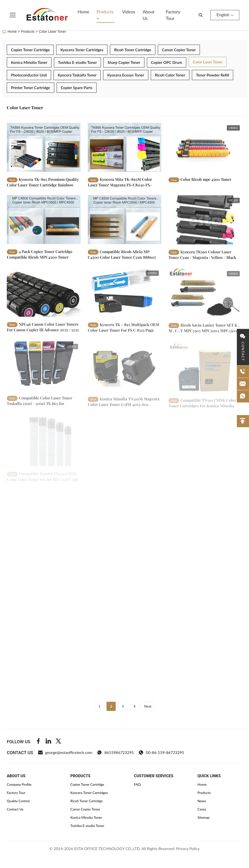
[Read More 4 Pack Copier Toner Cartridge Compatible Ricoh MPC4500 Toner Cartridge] (44, 223)
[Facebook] (38, 742)
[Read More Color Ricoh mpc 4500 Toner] (205, 147)
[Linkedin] (48, 742)
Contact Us (15, 809)
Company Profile (19, 784)
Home (83, 12)
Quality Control (18, 801)
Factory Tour (173, 15)
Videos (129, 12)
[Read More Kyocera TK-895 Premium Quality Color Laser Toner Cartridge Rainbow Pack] (44, 147)
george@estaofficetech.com (65, 752)
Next (148, 706)
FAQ (137, 784)
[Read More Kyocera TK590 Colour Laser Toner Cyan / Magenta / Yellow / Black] (205, 226)
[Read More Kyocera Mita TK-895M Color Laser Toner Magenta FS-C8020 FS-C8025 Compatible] (125, 147)
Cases (202, 809)
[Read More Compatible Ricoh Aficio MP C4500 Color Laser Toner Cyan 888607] (125, 225)
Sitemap (204, 817)
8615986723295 (115, 752)
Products (105, 12)
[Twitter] (58, 742)
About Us (148, 15)
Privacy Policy (188, 848)
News (202, 801)
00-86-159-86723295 (161, 752)
